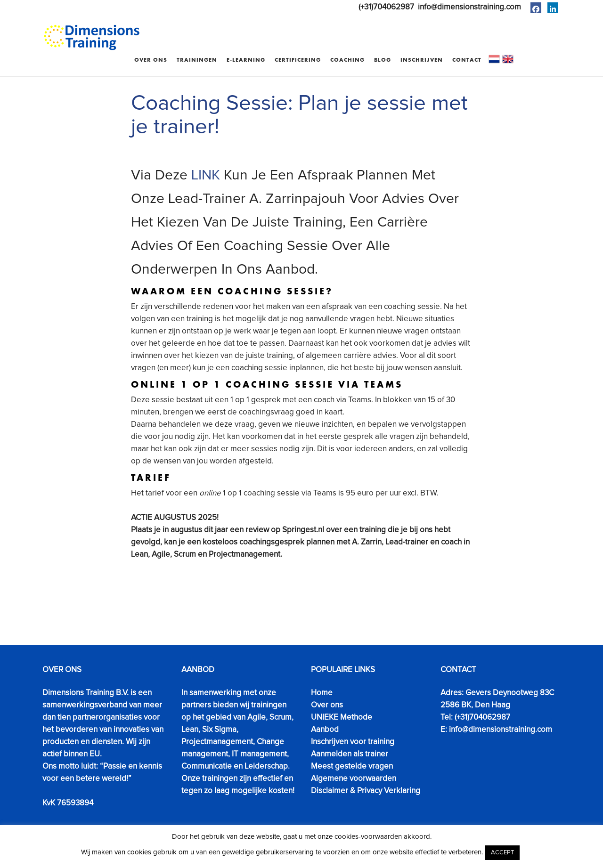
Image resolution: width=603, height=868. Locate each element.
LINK (206, 175)
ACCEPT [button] (502, 853)
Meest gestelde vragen (352, 767)
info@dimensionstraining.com (469, 7)
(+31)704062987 (386, 7)
